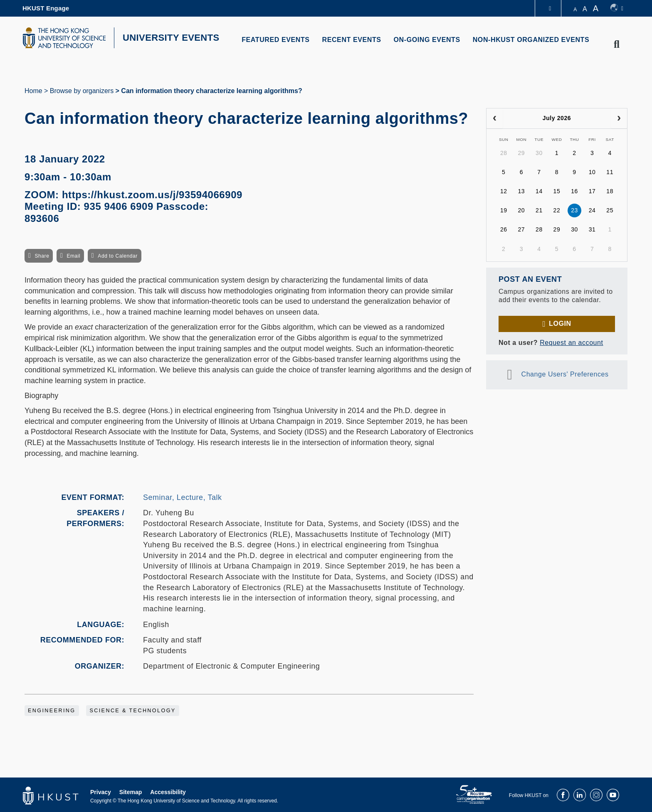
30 (539, 153)
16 (574, 191)
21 (539, 210)
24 (592, 210)
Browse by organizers (82, 91)
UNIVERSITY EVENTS (171, 38)
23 (574, 210)
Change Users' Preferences (565, 374)
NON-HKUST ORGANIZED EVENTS (531, 40)
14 (539, 191)
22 (557, 210)
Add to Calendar (118, 256)
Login (560, 324)
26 (504, 229)
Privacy (101, 792)
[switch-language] (617, 8)
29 (521, 153)
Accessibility (168, 792)
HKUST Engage (46, 8)
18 (610, 191)
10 (592, 172)
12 (504, 191)
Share (42, 256)
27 (521, 229)
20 (521, 210)
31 (592, 229)
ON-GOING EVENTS (427, 40)
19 (504, 210)
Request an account (571, 343)
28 (504, 153)
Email (73, 256)
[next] (619, 118)
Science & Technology (132, 711)
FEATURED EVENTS (275, 40)
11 (610, 172)
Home (33, 91)
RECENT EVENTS (352, 40)
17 (592, 191)
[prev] (495, 118)
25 (610, 210)
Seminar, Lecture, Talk (183, 497)
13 (521, 191)
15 (557, 191)
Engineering (52, 711)
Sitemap (131, 792)
